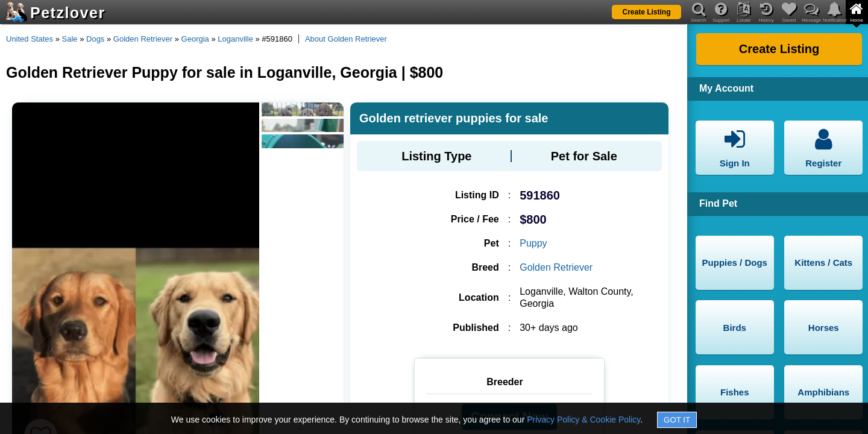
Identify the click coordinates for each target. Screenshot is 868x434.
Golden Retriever (143, 39)
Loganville (235, 39)
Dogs (95, 39)
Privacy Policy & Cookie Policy (583, 420)
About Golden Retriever (346, 39)
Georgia (195, 39)
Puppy (533, 243)
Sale (70, 39)
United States (30, 39)
